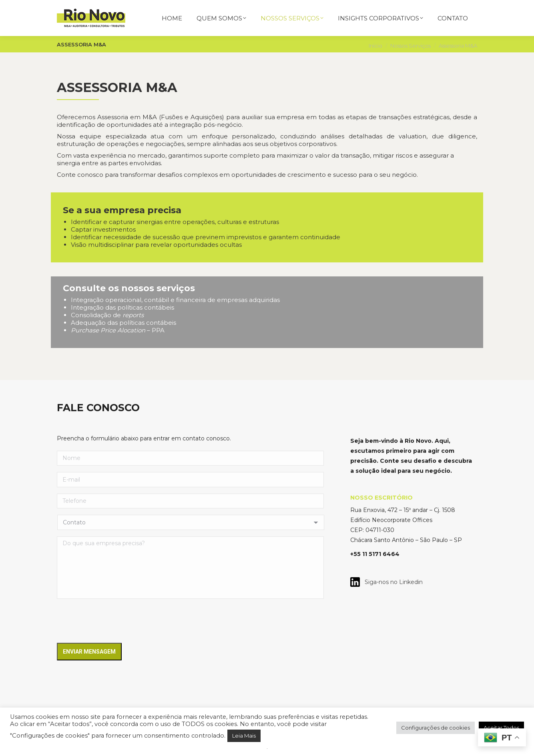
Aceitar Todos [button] (501, 728)
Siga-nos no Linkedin (391, 582)
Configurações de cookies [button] (436, 728)
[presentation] (118, 623)
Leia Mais (244, 736)
